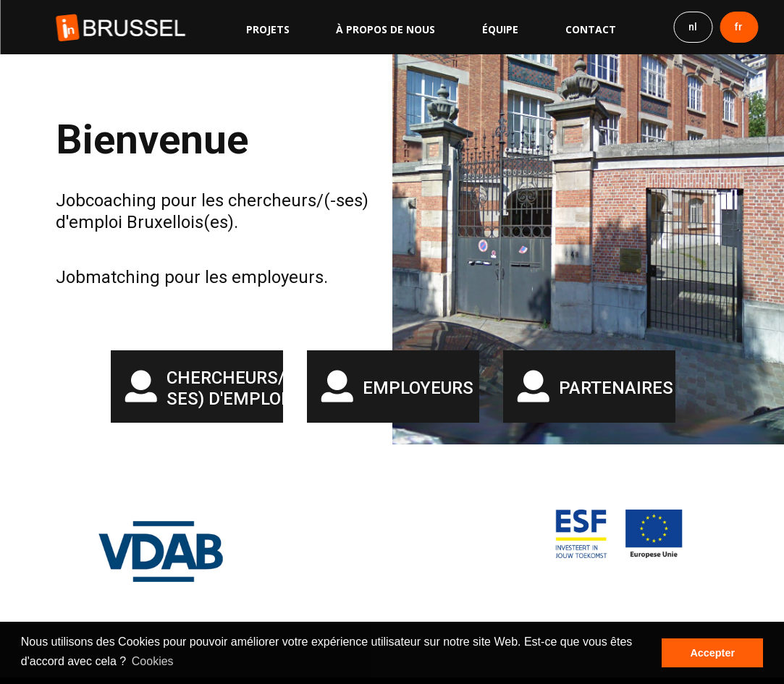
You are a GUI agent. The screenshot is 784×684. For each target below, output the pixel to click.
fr (739, 27)
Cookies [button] (153, 661)
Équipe (500, 29)
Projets (268, 29)
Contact (591, 29)
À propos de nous (385, 29)
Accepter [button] (712, 653)
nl (693, 27)
